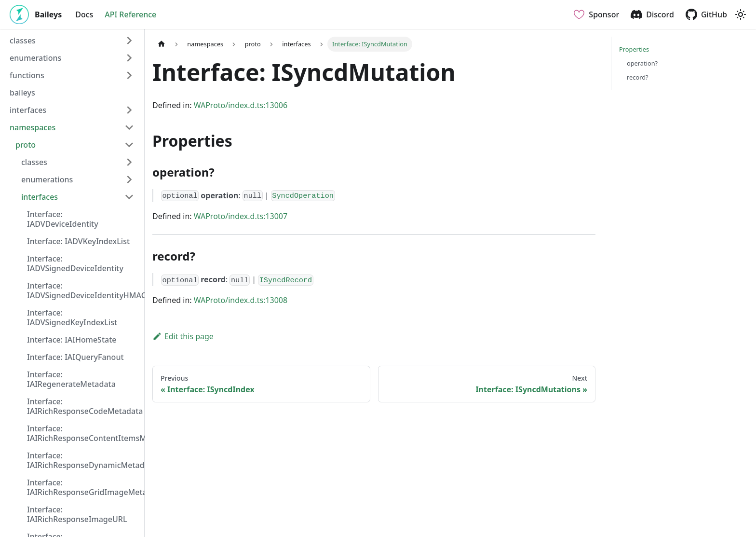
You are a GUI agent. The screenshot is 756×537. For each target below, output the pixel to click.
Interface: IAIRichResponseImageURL (77, 514)
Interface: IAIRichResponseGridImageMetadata (83, 487)
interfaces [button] (28, 110)
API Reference (130, 14)
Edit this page (183, 336)
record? (638, 77)
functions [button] (27, 75)
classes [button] (23, 41)
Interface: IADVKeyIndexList (78, 241)
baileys (22, 93)
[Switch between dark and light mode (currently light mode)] (741, 14)
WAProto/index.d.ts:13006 (241, 105)
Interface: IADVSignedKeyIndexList (72, 317)
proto (26, 145)
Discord (660, 14)
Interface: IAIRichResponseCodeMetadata (83, 406)
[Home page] (162, 44)
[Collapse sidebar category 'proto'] (129, 145)
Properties (634, 49)
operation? (642, 63)
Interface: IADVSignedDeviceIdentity (75, 263)
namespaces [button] (33, 127)
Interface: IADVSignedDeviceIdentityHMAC (83, 290)
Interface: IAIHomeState (72, 340)
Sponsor (604, 14)
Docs (84, 14)
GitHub (714, 14)
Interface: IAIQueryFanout (75, 357)
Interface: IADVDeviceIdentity (63, 219)
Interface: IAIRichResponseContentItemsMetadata (83, 433)
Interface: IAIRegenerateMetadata (71, 379)
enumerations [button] (35, 58)
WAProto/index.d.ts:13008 (241, 300)
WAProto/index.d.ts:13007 (241, 216)
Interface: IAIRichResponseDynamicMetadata (83, 460)
